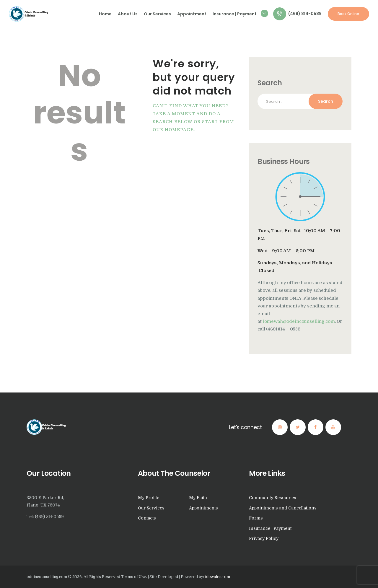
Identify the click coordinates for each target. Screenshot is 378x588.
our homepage (173, 130)
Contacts (147, 518)
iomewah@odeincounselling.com (299, 321)
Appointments (203, 508)
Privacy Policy (264, 538)
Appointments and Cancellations (283, 508)
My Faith (198, 498)
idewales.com (217, 577)
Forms (256, 518)
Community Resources (273, 498)
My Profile (149, 498)
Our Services (151, 508)
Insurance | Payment (270, 528)
